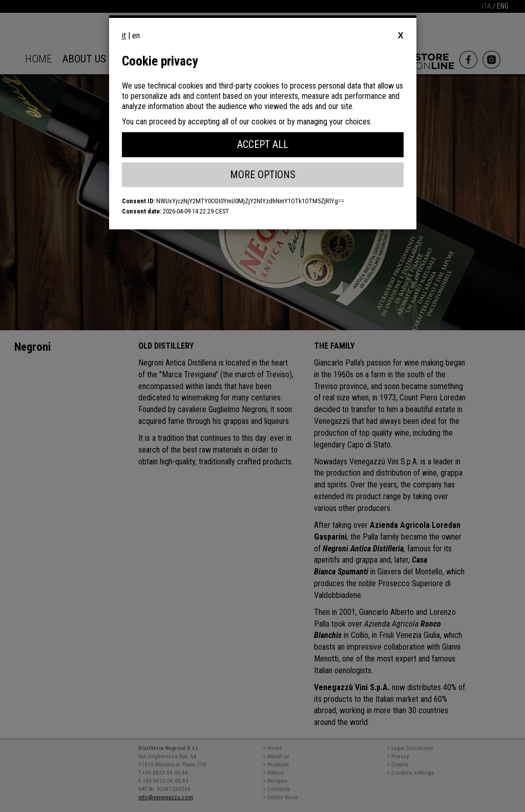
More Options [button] (263, 175)
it (124, 36)
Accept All (263, 144)
